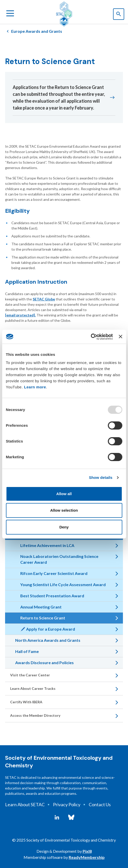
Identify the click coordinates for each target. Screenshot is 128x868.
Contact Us (100, 804)
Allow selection (64, 510)
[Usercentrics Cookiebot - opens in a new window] (91, 337)
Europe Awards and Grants (37, 31)
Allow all (64, 494)
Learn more (35, 387)
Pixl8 (87, 851)
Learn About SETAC (25, 804)
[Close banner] (120, 337)
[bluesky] (71, 817)
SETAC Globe (44, 299)
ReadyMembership (87, 857)
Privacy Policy (67, 804)
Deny (64, 527)
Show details (101, 477)
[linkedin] (57, 817)
